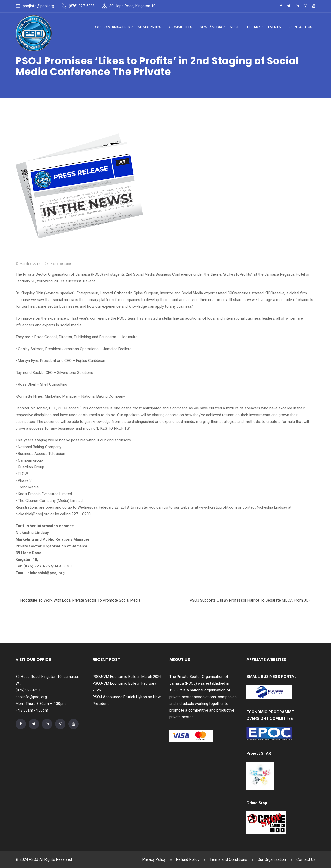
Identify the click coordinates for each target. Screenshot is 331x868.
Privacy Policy (154, 859)
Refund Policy (188, 859)
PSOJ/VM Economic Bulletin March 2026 (127, 677)
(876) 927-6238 (82, 6)
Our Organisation (113, 27)
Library (254, 27)
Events (274, 27)
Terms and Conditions (228, 859)
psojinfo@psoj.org (38, 6)
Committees (180, 27)
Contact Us (300, 27)
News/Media (211, 27)
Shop (235, 27)
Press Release (60, 264)
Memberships (149, 27)
